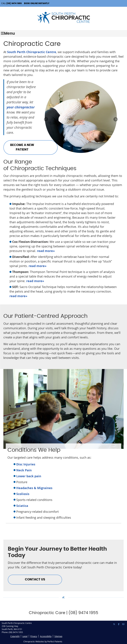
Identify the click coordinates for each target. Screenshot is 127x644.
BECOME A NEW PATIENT (22, 147)
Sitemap (58, 636)
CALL (11, 3)
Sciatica (22, 506)
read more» (46, 251)
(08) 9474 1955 (16, 632)
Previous (46, 120)
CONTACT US (35, 580)
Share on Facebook (119, 624)
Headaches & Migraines (34, 488)
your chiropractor (21, 107)
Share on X (114, 624)
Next (115, 120)
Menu (8, 33)
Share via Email (123, 624)
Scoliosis (23, 494)
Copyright (15, 636)
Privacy (34, 636)
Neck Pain (24, 470)
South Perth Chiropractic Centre (32, 52)
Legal (25, 636)
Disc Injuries (26, 464)
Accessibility (46, 636)
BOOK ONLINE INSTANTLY (37, 3)
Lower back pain (29, 476)
